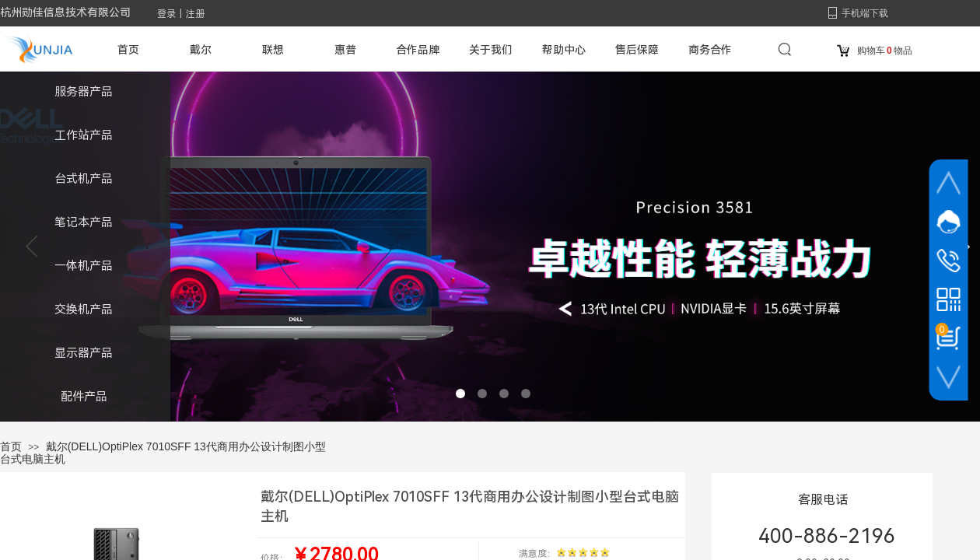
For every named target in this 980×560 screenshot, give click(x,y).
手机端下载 (865, 13)
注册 (195, 14)
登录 (166, 14)
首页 (11, 446)
